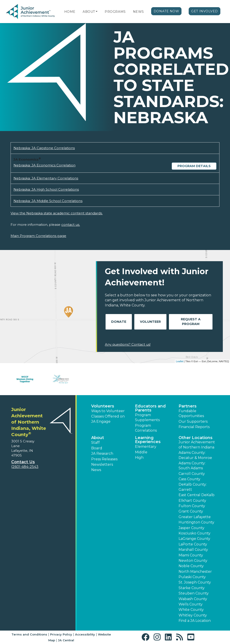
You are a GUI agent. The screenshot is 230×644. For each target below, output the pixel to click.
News (138, 12)
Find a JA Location (195, 621)
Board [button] (97, 448)
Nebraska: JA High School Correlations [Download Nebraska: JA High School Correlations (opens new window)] (46, 189)
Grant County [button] (191, 511)
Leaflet (180, 361)
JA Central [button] (66, 640)
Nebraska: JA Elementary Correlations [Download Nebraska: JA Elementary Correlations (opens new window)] (46, 178)
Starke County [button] (192, 588)
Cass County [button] (189, 479)
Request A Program (191, 322)
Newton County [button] (193, 561)
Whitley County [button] (193, 615)
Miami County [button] (191, 555)
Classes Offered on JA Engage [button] (108, 419)
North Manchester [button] (195, 572)
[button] (97, 12)
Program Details (194, 166)
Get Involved (205, 11)
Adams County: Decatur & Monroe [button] (195, 455)
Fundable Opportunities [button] (191, 413)
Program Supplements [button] (147, 417)
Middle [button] (141, 452)
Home (70, 12)
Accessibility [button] (85, 634)
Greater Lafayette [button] (195, 517)
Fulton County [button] (192, 506)
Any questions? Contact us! (128, 344)
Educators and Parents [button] (150, 408)
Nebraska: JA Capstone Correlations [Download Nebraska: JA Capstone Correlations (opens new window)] (44, 148)
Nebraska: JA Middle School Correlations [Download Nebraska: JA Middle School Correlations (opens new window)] (48, 201)
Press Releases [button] (104, 459)
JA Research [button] (102, 453)
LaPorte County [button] (193, 544)
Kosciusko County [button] (195, 533)
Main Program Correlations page (38, 236)
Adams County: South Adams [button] (192, 466)
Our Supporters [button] (193, 421)
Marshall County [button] (193, 550)
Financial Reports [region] (194, 427)
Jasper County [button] (191, 528)
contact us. (71, 225)
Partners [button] (188, 406)
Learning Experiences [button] (148, 440)
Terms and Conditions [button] (29, 634)
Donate (119, 322)
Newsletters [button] (102, 464)
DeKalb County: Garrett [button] (193, 487)
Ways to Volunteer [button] (108, 411)
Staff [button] (95, 443)
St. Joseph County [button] (195, 582)
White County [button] (191, 610)
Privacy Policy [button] (61, 634)
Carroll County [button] (192, 474)
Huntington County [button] (196, 522)
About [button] (98, 438)
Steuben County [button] (194, 593)
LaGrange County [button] (194, 539)
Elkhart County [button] (192, 501)
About (89, 12)
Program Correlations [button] (146, 428)
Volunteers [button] (103, 406)
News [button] (96, 470)
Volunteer (150, 322)
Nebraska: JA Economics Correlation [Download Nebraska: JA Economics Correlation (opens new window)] (44, 165)
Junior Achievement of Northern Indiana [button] (197, 445)
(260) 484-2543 (25, 467)
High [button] (139, 458)
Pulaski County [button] (192, 577)
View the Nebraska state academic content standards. (57, 213)
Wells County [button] (191, 604)
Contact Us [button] (23, 462)
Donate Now (166, 11)
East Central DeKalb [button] (197, 495)
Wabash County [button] (193, 599)
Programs (115, 12)
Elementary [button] (146, 447)
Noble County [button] (191, 566)
